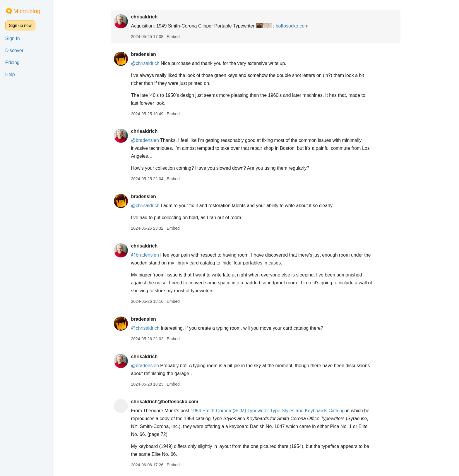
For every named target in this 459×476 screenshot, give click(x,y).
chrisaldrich (144, 17)
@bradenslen (145, 140)
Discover (14, 50)
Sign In (13, 38)
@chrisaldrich (145, 63)
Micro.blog (27, 11)
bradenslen (143, 54)
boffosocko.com (292, 26)
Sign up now (20, 25)
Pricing (12, 62)
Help (10, 74)
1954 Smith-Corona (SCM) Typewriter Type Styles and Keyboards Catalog (268, 411)
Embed (173, 37)
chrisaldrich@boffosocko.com (165, 402)
